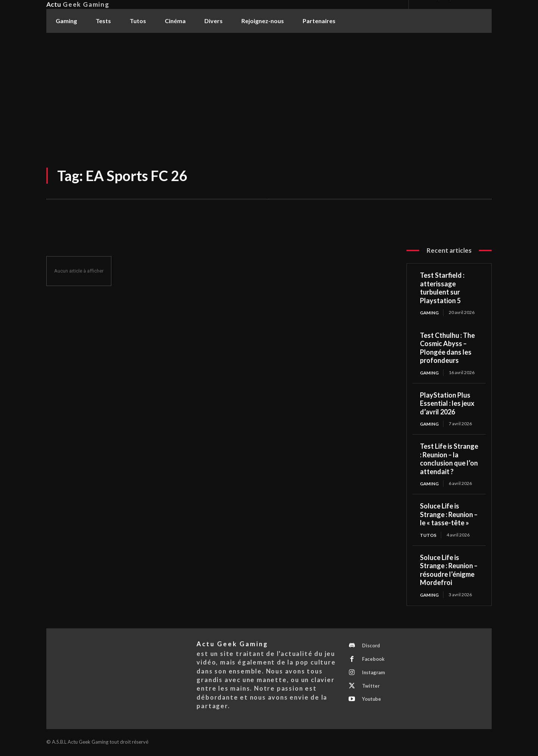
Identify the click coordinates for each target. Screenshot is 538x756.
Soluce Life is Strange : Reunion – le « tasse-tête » (449, 515)
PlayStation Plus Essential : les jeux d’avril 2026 (447, 403)
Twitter (371, 688)
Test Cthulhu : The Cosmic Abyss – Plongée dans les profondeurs (447, 348)
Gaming (429, 312)
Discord (372, 647)
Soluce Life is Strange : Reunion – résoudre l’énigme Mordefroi (449, 570)
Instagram (374, 674)
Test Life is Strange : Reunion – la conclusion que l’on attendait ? (449, 459)
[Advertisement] (269, 89)
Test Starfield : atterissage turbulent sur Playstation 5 (442, 288)
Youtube (372, 702)
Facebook (374, 660)
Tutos (428, 535)
